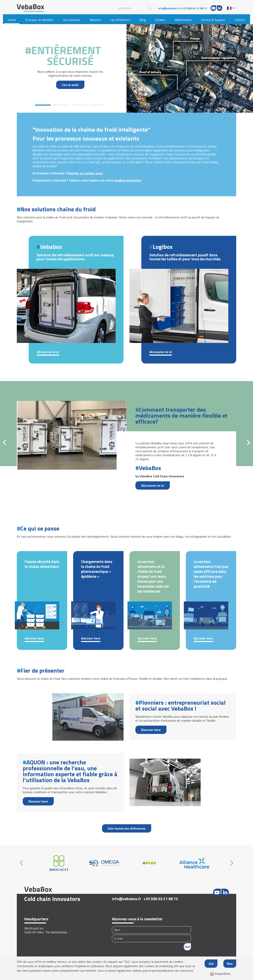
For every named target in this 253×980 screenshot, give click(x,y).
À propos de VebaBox (39, 20)
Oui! (187, 947)
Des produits (72, 20)
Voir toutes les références (127, 828)
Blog (143, 20)
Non (230, 964)
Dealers (160, 20)
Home (12, 20)
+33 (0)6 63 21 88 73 (194, 8)
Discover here (34, 638)
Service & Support (213, 20)
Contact (240, 20)
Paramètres (220, 974)
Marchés (95, 20)
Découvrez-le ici (48, 352)
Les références (120, 20)
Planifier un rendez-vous (85, 173)
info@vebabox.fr (169, 8)
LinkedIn (220, 8)
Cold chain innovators (52, 899)
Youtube (213, 8)
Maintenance (183, 20)
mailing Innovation (128, 180)
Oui (211, 964)
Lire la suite (70, 85)
